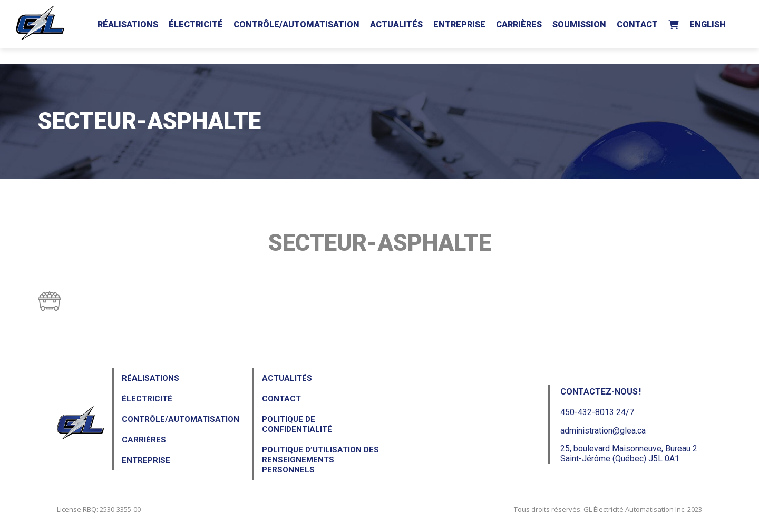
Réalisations (128, 24)
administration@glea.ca (603, 431)
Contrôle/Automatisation (296, 24)
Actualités (396, 24)
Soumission (579, 24)
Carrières (519, 24)
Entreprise (459, 24)
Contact (637, 24)
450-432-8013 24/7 (597, 412)
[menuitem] (708, 23)
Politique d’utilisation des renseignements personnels (320, 460)
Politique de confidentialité (297, 424)
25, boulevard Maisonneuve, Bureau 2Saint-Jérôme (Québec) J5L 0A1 (629, 454)
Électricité (196, 24)
